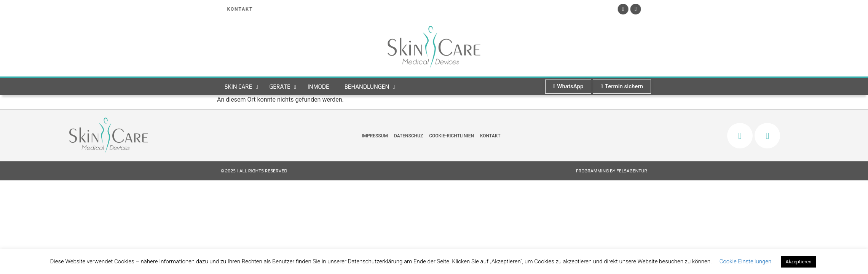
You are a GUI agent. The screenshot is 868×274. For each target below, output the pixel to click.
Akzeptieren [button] (798, 262)
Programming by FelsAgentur (612, 171)
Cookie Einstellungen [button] (746, 261)
